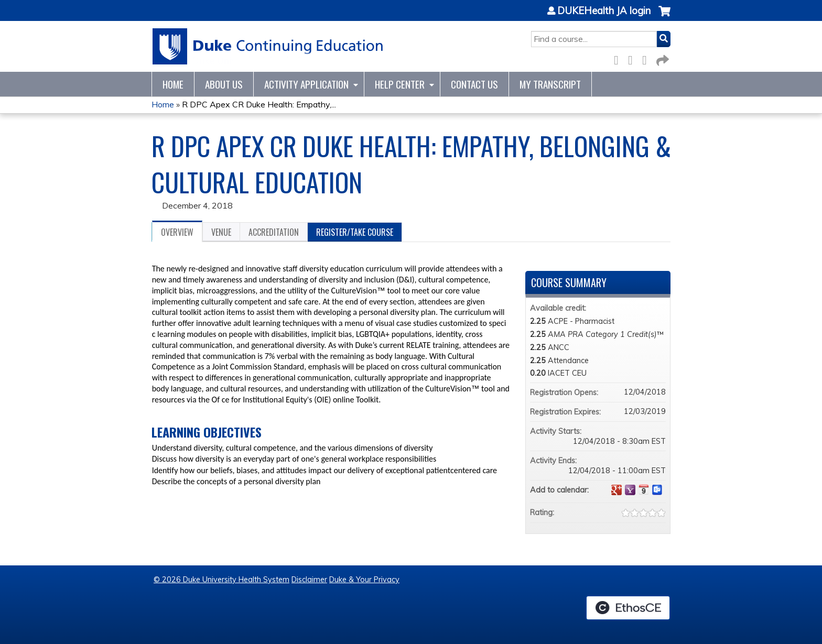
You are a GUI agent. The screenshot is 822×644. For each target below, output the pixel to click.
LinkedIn (647, 58)
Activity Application (306, 84)
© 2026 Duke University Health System (221, 580)
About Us (224, 84)
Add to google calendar (616, 490)
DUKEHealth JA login (604, 11)
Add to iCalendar (644, 489)
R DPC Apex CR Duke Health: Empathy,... (259, 104)
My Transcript (550, 84)
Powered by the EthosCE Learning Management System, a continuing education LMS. (628, 608)
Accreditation (274, 232)
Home (173, 84)
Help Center (400, 84)
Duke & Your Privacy (364, 580)
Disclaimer (309, 580)
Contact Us (474, 84)
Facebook (619, 58)
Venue (221, 232)
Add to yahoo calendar (630, 490)
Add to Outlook (657, 490)
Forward (662, 58)
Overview (177, 232)
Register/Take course (355, 232)
